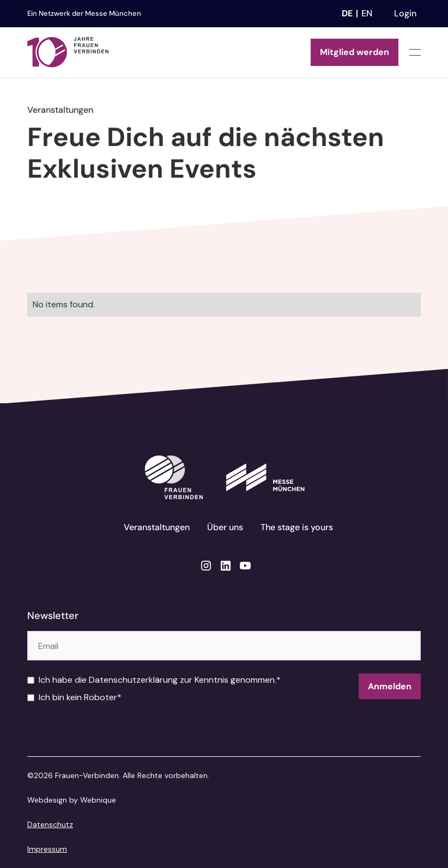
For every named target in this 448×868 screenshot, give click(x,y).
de (347, 13)
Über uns (225, 527)
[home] (68, 52)
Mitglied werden (355, 52)
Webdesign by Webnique (72, 800)
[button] (415, 53)
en (367, 13)
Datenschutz (50, 824)
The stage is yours (297, 527)
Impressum (47, 849)
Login (405, 13)
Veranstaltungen (157, 527)
